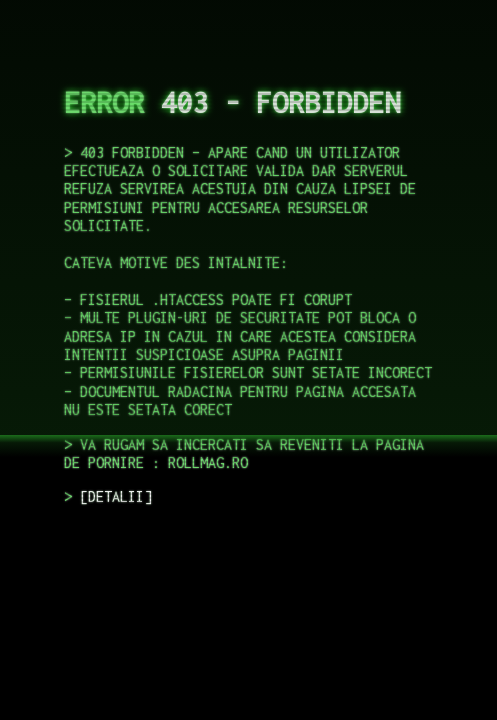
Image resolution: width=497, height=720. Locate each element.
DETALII (116, 496)
